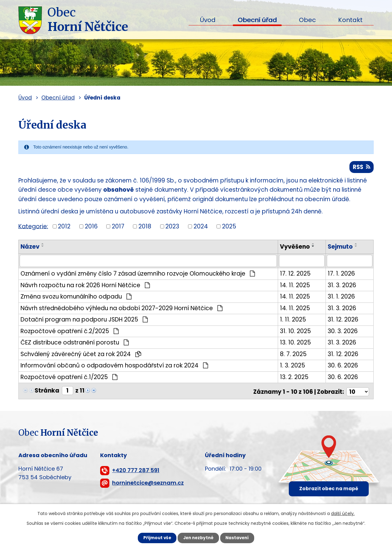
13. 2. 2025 (294, 378)
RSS (361, 168)
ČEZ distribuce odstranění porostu (75, 344)
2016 (91, 228)
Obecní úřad (257, 20)
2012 (64, 228)
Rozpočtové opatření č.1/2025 (69, 378)
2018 (145, 228)
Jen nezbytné (198, 538)
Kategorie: (33, 227)
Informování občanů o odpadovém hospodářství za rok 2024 (114, 367)
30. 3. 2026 (343, 332)
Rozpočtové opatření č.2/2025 (70, 332)
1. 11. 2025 (293, 321)
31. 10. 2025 (296, 332)
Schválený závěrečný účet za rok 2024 (81, 355)
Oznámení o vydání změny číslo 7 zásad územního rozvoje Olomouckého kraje (138, 275)
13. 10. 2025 (296, 344)
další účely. (343, 513)
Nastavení (241, 538)
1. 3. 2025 (293, 367)
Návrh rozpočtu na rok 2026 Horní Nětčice (85, 286)
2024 (201, 228)
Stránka (47, 392)
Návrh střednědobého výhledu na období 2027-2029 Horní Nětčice (121, 309)
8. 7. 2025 (294, 355)
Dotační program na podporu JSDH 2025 (84, 321)
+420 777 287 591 (136, 471)
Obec (307, 20)
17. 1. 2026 (342, 275)
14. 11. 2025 (295, 286)
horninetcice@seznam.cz (148, 483)
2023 (172, 228)
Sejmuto (341, 248)
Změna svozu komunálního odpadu (76, 298)
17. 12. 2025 (296, 275)
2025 (229, 228)
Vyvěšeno (295, 248)
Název (30, 248)
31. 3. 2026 (342, 286)
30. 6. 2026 (343, 367)
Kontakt (350, 20)
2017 (118, 228)
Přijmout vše (154, 538)
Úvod (208, 20)
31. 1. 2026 (342, 298)
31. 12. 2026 (343, 321)
